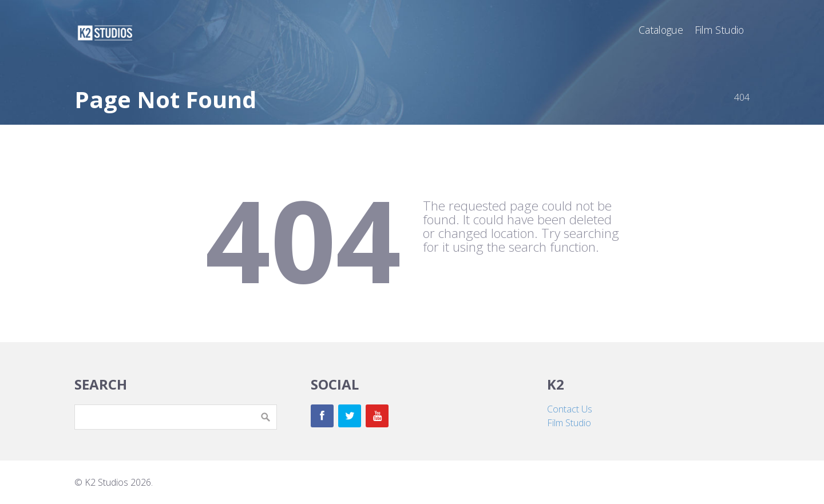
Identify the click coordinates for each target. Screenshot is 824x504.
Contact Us (570, 409)
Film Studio (569, 423)
